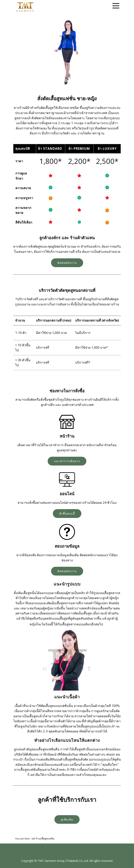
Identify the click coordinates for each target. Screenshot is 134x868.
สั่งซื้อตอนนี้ (67, 513)
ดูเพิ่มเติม (67, 819)
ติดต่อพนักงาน (67, 263)
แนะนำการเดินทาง (67, 461)
